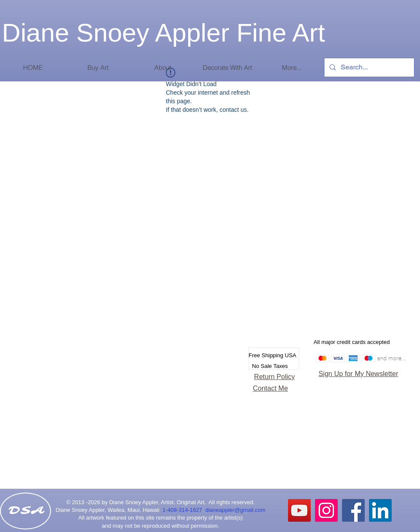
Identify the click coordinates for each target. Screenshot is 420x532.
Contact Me (270, 388)
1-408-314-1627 (184, 510)
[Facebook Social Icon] (353, 510)
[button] (97, 67)
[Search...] (368, 67)
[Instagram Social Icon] (326, 510)
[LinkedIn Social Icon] (380, 510)
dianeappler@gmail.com (235, 510)
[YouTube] (299, 510)
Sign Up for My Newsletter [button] (358, 374)
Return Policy (274, 377)
